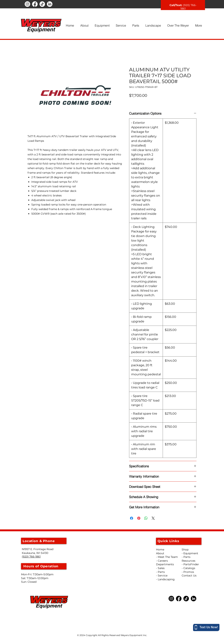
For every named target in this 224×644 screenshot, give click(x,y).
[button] (84, 25)
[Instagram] (27, 4)
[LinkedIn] (50, 4)
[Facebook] (35, 4)
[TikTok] (42, 4)
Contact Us (189, 576)
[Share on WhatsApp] (146, 518)
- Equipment (190, 553)
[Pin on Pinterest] (139, 518)
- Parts (186, 557)
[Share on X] (153, 518)
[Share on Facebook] (132, 518)
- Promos (188, 572)
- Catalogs (188, 568)
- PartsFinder (190, 564)
